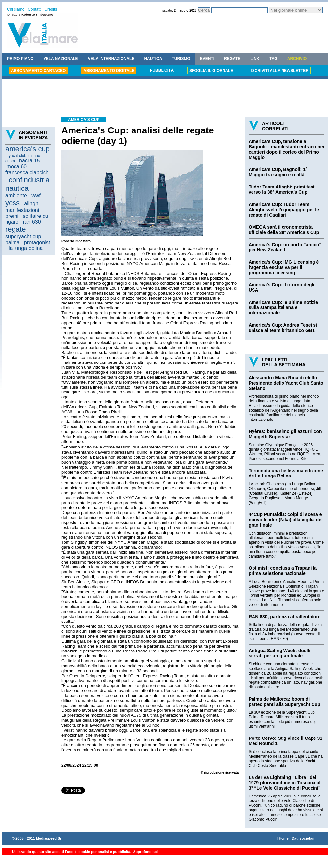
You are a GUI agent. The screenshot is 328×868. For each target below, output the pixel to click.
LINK (255, 59)
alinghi (32, 203)
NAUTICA (153, 59)
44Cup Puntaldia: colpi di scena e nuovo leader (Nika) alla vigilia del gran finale (286, 520)
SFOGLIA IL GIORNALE (211, 71)
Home (284, 838)
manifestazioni (22, 210)
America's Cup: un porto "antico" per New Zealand (285, 247)
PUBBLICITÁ (162, 70)
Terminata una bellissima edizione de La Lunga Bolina (286, 473)
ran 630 (32, 222)
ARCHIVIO (297, 59)
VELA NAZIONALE (61, 59)
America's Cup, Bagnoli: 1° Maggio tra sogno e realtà (278, 172)
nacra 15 (29, 161)
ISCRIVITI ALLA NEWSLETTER (280, 71)
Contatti (34, 9)
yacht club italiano (24, 156)
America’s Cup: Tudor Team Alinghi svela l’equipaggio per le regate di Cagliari (284, 210)
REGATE (232, 59)
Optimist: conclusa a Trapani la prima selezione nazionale (283, 571)
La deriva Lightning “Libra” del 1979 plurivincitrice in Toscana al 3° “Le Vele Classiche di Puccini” (285, 783)
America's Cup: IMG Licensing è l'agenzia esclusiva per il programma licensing (284, 267)
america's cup (28, 149)
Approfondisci (145, 852)
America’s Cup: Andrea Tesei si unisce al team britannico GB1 (283, 328)
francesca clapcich (27, 173)
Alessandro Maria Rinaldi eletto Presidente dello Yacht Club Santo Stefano (286, 383)
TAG (273, 59)
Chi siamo (16, 9)
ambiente (16, 196)
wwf (36, 196)
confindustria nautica (28, 184)
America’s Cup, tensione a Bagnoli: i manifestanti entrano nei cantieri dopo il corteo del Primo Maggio (286, 149)
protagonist (37, 242)
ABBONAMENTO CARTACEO (38, 71)
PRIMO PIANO (20, 59)
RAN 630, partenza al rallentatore (285, 617)
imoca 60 (16, 167)
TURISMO (181, 59)
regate (15, 229)
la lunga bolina (26, 248)
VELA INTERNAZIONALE (111, 59)
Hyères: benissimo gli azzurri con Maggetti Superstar (285, 434)
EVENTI (207, 59)
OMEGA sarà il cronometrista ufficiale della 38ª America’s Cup (284, 230)
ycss (13, 203)
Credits (51, 9)
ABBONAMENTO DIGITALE (109, 71)
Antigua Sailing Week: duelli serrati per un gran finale (279, 653)
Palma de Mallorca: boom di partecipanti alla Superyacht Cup (284, 702)
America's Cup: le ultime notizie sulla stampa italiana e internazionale (283, 307)
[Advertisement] (165, 99)
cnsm (10, 161)
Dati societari (303, 838)
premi (12, 216)
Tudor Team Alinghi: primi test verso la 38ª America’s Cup (282, 189)
